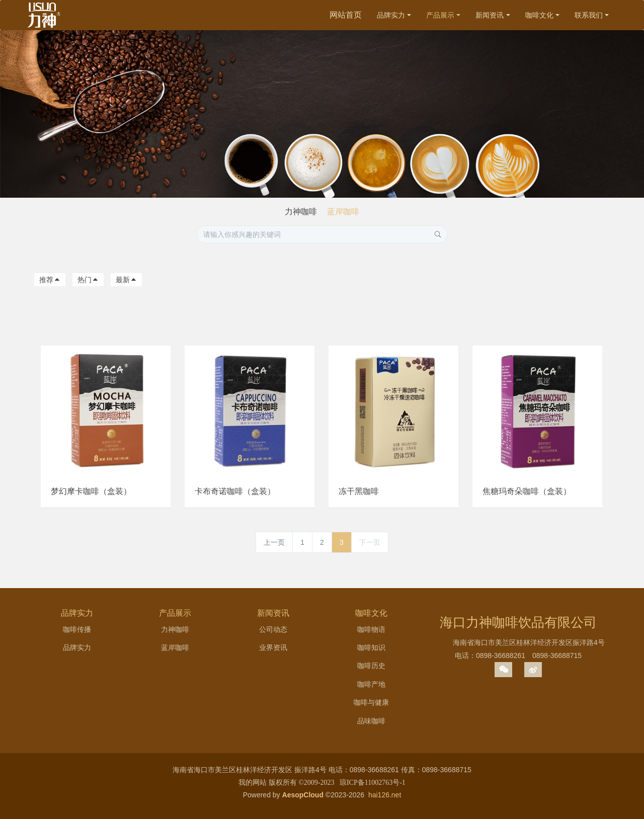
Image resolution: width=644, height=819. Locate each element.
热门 (88, 280)
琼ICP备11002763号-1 (373, 783)
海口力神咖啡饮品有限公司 (518, 622)
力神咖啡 (301, 212)
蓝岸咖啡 (343, 212)
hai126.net (385, 795)
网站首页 (346, 15)
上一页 (274, 542)
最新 (126, 280)
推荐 (50, 280)
